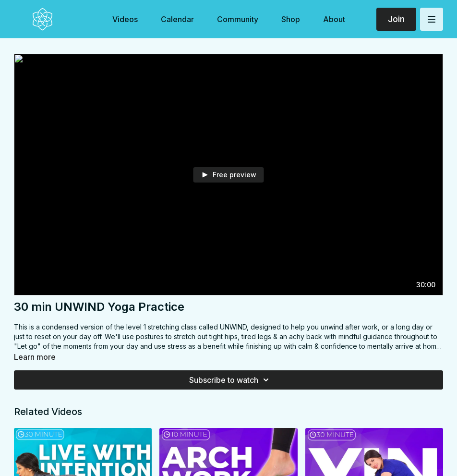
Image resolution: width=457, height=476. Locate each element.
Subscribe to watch (230, 380)
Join (396, 19)
